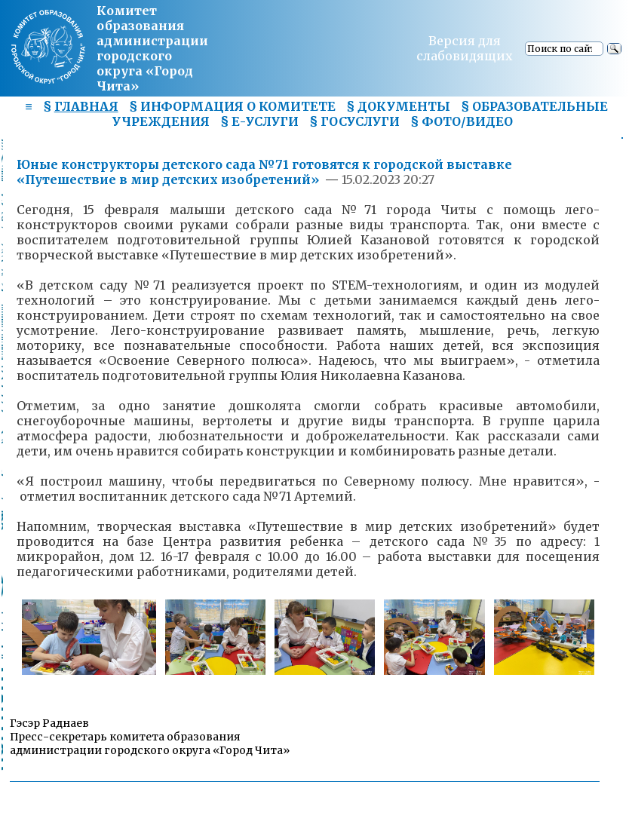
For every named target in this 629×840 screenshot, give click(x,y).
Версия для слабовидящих (465, 48)
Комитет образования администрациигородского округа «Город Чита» (152, 48)
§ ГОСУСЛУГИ (354, 121)
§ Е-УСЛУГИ (259, 121)
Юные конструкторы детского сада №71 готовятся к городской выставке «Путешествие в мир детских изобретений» (264, 172)
